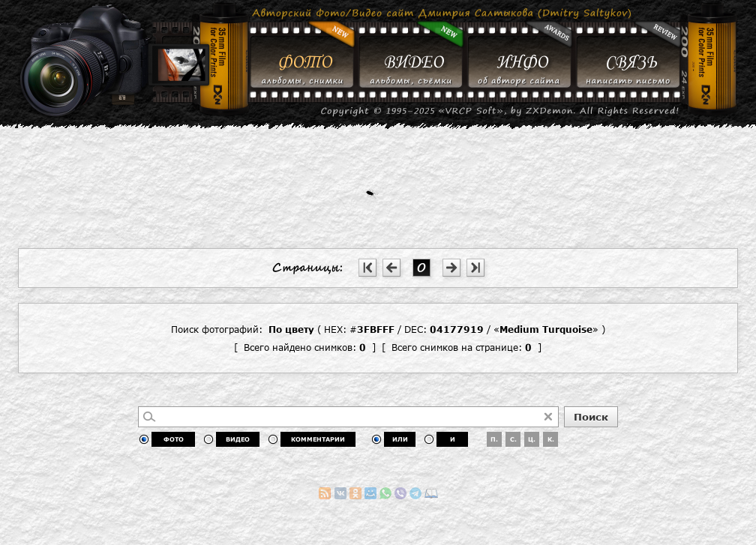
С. (513, 439)
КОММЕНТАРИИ (318, 439)
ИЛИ (400, 439)
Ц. (532, 439)
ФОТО (174, 439)
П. (494, 439)
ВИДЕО (238, 439)
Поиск (591, 417)
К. (551, 439)
